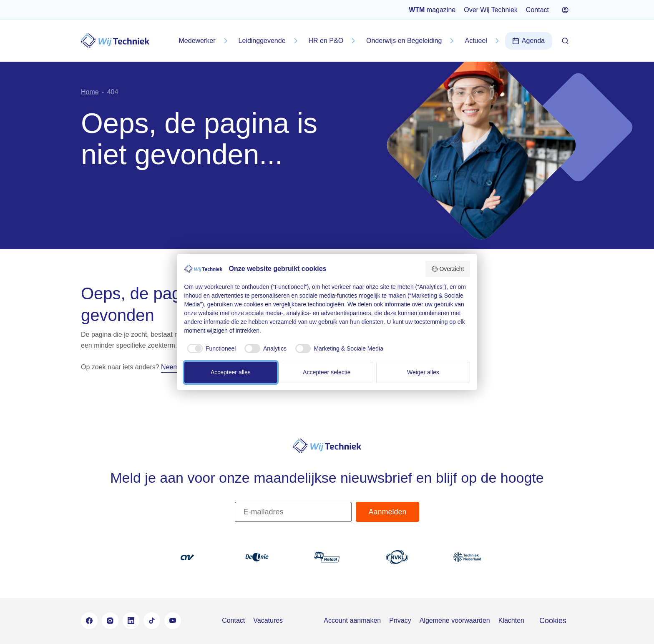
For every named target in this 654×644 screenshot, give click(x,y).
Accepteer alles (231, 372)
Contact (537, 10)
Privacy (400, 620)
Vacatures (268, 620)
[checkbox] (210, 348)
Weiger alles (423, 372)
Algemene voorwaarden (455, 620)
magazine (432, 10)
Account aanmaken (352, 620)
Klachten (511, 620)
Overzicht (448, 269)
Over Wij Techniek (491, 10)
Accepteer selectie (327, 372)
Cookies (553, 621)
